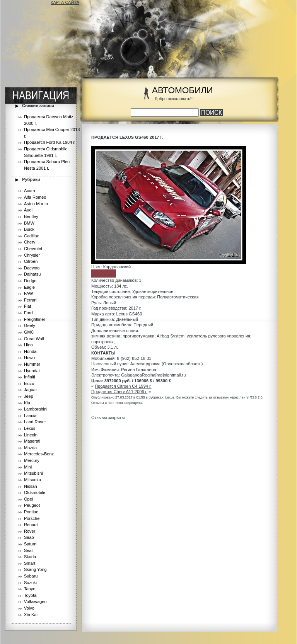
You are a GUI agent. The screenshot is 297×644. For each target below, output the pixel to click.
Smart (30, 563)
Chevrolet (33, 249)
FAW (28, 293)
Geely (30, 325)
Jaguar (31, 390)
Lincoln (31, 435)
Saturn (30, 544)
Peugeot (32, 505)
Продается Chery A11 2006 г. (119, 392)
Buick (29, 229)
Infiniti (30, 377)
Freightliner (35, 319)
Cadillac (32, 236)
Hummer (32, 364)
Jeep (29, 396)
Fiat (27, 306)
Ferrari (30, 300)
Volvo (29, 608)
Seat (28, 550)
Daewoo (32, 268)
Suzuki (30, 583)
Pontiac (31, 512)
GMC (29, 332)
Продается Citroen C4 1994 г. (123, 386)
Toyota (30, 595)
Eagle (29, 287)
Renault (31, 525)
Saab (29, 537)
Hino (28, 345)
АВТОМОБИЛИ (182, 90)
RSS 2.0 (256, 397)
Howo (29, 358)
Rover (30, 531)
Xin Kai (31, 615)
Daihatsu (32, 274)
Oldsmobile (35, 492)
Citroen (31, 261)
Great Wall (34, 339)
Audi (28, 210)
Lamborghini (36, 409)
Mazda (30, 448)
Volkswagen (35, 601)
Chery (30, 242)
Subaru (31, 576)
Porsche (32, 518)
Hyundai (32, 371)
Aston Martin (36, 204)
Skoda (30, 557)
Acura (30, 191)
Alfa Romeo (35, 197)
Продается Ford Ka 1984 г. (50, 142)
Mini (28, 467)
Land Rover (35, 422)
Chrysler (32, 255)
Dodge (30, 281)
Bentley (31, 216)
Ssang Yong (35, 569)
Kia (27, 403)
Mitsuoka (32, 480)
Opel (28, 499)
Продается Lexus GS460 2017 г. (127, 137)
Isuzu (29, 383)
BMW (29, 223)
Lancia (30, 416)
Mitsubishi (33, 473)
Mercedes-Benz (39, 454)
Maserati (32, 441)
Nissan (31, 486)
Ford (28, 313)
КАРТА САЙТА (65, 2)
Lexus (30, 428)
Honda (30, 351)
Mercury (32, 460)
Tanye (30, 589)
